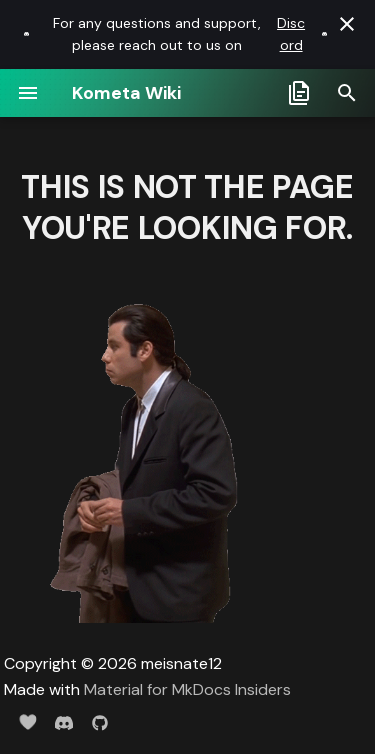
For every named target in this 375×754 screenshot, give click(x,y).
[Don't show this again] (347, 24)
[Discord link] (26, 34)
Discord (291, 34)
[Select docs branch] (299, 93)
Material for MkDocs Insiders (187, 689)
